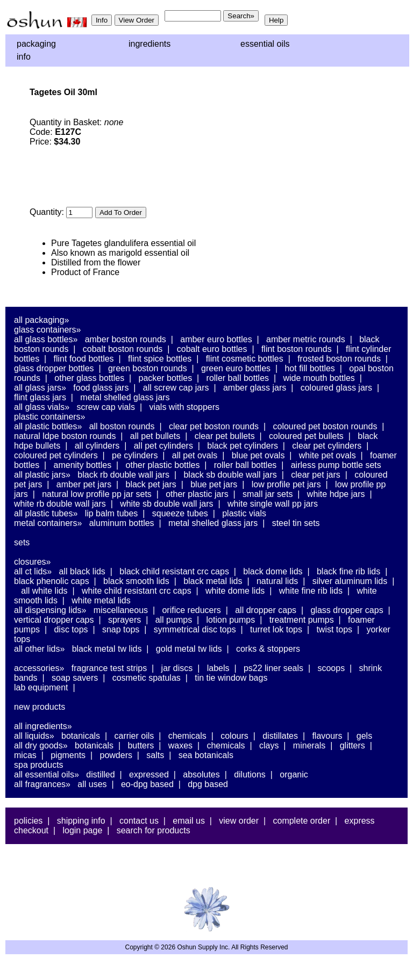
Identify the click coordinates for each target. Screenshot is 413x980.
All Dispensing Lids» (50, 610)
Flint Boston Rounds (297, 349)
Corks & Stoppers (268, 649)
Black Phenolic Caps (52, 581)
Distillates (280, 736)
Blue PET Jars (214, 484)
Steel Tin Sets (296, 523)
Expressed (149, 774)
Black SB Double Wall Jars (230, 475)
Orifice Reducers (191, 610)
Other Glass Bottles (89, 378)
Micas (25, 755)
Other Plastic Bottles (163, 465)
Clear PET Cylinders (327, 446)
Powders (116, 755)
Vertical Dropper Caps (54, 620)
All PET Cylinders (163, 446)
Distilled (100, 774)
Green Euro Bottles (236, 368)
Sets (22, 542)
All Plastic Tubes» (46, 513)
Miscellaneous (121, 610)
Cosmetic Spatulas (147, 678)
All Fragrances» (42, 784)
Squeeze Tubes (180, 513)
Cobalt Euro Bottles (212, 349)
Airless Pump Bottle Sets (336, 465)
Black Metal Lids (213, 581)
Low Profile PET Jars (286, 484)
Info (24, 57)
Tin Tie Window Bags (231, 678)
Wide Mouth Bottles (319, 378)
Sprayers (124, 620)
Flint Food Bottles (84, 359)
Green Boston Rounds (148, 368)
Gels (364, 736)
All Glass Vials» (42, 407)
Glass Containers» (48, 330)
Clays (269, 745)
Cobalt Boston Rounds (123, 349)
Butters (141, 745)
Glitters (353, 745)
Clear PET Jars (316, 475)
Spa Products (39, 765)
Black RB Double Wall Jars (123, 475)
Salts (155, 755)
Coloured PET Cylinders (56, 455)
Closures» (32, 562)
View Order (239, 821)
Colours (234, 736)
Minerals (309, 745)
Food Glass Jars (101, 388)
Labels (218, 668)
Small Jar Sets (268, 494)
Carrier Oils (134, 736)
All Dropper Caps (266, 610)
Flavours (327, 736)
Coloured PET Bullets (306, 436)
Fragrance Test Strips (109, 668)
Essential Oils (265, 44)
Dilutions (250, 774)
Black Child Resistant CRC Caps (174, 571)
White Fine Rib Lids (311, 591)
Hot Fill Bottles (309, 368)
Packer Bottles (166, 378)
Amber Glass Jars (255, 388)
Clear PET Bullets (225, 436)
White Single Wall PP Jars (273, 504)
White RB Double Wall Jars (60, 504)
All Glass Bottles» (46, 339)
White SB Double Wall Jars (166, 504)
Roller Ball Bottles (238, 378)
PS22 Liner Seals (273, 668)
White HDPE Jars (336, 494)
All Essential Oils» (47, 774)
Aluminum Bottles (122, 523)
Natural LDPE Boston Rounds (65, 436)
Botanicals (81, 736)
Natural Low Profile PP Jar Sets (97, 494)
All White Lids (44, 591)
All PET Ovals (195, 455)
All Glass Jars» (40, 388)
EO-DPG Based (147, 784)
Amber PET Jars (84, 484)
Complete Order (301, 821)
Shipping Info (81, 821)
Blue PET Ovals (258, 455)
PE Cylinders (135, 455)
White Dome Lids (235, 591)
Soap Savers (75, 678)
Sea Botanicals (206, 755)
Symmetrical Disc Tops (195, 629)
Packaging (36, 44)
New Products (40, 707)
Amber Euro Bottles (216, 339)
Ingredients (149, 44)
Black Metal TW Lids (107, 649)
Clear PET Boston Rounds (214, 426)
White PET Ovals (327, 455)
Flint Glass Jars (40, 397)
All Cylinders (97, 446)
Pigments (68, 755)
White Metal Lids (101, 600)
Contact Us (139, 821)
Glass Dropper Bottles (54, 368)
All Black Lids (82, 571)
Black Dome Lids (273, 571)
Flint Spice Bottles (160, 359)
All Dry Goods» (41, 745)
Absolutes (201, 774)
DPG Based (208, 784)
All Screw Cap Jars (176, 388)
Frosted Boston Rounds (339, 359)
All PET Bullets (155, 436)
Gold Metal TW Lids (189, 649)
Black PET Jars (151, 484)
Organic (294, 774)
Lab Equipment (41, 687)
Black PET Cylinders (243, 446)
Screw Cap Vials (106, 407)
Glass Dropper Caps (347, 610)
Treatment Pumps (302, 620)
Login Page (82, 830)
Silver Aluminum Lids (350, 581)
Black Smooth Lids (136, 581)
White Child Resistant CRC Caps (137, 591)
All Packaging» (41, 320)
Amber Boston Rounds (126, 339)
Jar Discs (177, 668)
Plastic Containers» (50, 417)
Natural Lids (277, 581)
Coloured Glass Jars (336, 388)
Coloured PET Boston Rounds (325, 426)
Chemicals (187, 736)
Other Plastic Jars (197, 494)
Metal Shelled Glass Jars (125, 397)
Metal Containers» (48, 523)
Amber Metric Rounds (306, 339)
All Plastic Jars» (42, 475)
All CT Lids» (33, 571)
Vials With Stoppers (184, 407)
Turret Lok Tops (276, 629)
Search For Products (154, 830)
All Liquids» (34, 736)
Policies (28, 821)
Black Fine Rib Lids (348, 571)
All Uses (92, 784)
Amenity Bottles (83, 465)
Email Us (189, 821)
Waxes (180, 745)
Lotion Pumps (231, 620)
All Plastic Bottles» (48, 426)
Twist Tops (334, 629)
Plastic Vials (244, 513)
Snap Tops (121, 629)
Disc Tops (71, 629)
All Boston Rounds (122, 426)
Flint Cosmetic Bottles (245, 359)
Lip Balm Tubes (112, 513)
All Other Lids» (39, 649)
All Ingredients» (43, 726)
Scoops (331, 668)
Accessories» (39, 668)
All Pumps (174, 620)
